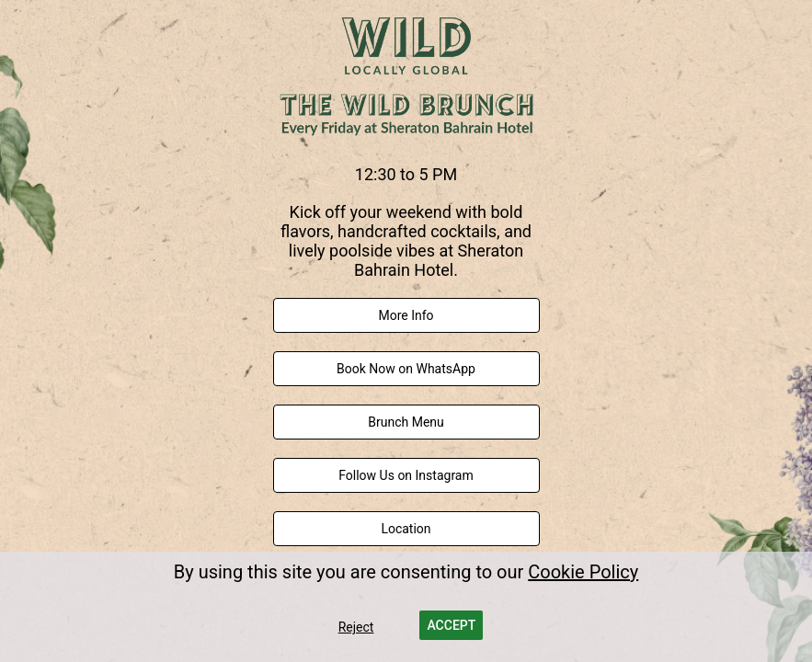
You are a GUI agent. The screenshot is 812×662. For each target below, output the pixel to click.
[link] (406, 315)
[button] (451, 625)
